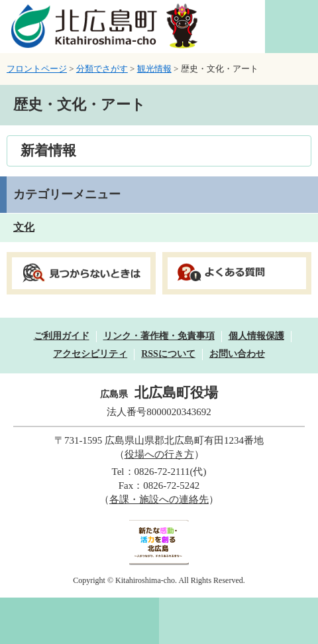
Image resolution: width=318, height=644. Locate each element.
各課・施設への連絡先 (159, 499)
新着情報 (48, 151)
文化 (24, 227)
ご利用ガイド (62, 336)
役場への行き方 (159, 454)
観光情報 (154, 69)
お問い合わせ (237, 354)
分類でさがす (102, 69)
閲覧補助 (291, 27)
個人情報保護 (256, 336)
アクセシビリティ (90, 354)
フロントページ (37, 69)
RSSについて (168, 354)
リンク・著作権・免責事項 (159, 336)
